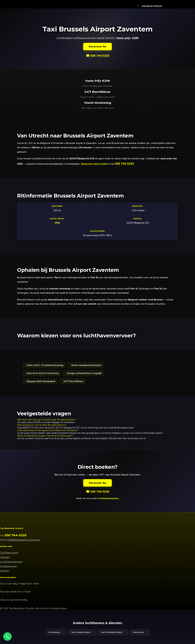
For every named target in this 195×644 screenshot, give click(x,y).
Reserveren (140, 633)
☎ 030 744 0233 (97, 56)
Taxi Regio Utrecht (152, 6)
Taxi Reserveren (9, 553)
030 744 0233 (125, 164)
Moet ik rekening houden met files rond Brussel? (45, 436)
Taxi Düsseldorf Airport (113, 633)
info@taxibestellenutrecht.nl (24, 540)
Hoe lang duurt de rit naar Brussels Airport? (42, 425)
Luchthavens (56, 633)
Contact (5, 571)
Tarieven (5, 558)
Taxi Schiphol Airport (82, 633)
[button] (97, 420)
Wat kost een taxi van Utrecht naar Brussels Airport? (47, 420)
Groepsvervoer (8, 567)
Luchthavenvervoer (11, 562)
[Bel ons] (8, 636)
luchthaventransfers (109, 498)
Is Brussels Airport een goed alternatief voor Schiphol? (48, 430)
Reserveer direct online (95, 164)
